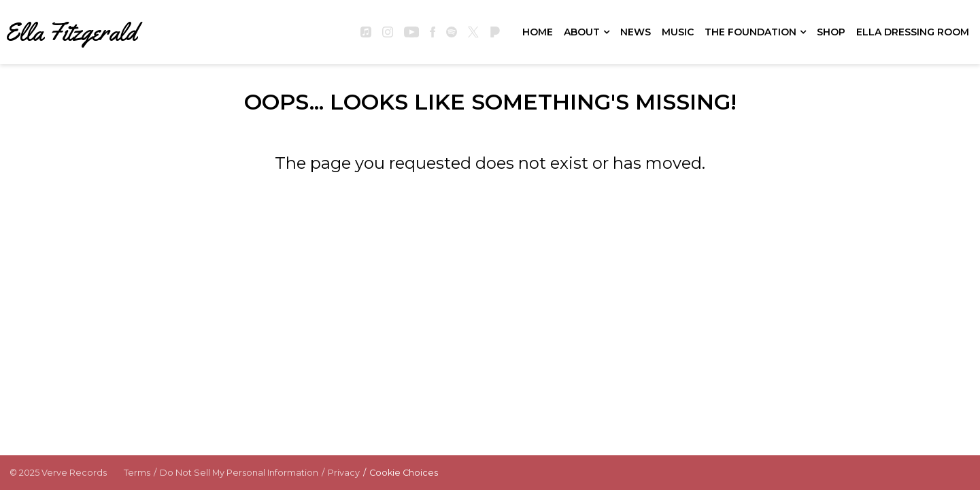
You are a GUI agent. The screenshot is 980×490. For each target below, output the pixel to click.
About (582, 32)
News (636, 32)
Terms (137, 473)
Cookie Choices (404, 473)
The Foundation (750, 32)
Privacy (344, 473)
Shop (831, 32)
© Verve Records (58, 473)
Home (538, 32)
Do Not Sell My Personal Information (239, 473)
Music (678, 32)
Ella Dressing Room (913, 32)
